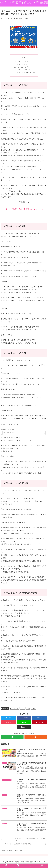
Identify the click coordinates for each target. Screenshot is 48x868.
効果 (29, 710)
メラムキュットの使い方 (22, 71)
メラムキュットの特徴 (22, 68)
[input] (24, 433)
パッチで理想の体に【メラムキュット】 (24, 211)
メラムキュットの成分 (22, 65)
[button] (44, 433)
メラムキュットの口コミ (22, 62)
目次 (21, 58)
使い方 (23, 710)
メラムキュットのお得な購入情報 (25, 73)
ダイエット (5, 710)
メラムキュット (15, 710)
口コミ (34, 710)
